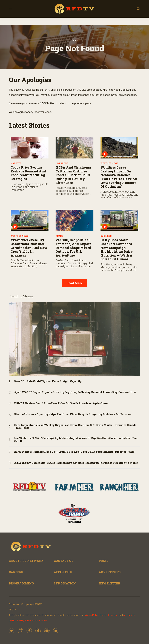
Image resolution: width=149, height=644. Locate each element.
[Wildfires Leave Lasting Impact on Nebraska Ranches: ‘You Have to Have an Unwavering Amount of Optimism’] (119, 148)
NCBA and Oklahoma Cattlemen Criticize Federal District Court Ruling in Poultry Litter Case (73, 175)
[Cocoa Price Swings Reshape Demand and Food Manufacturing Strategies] (30, 148)
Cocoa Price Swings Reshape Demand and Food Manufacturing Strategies (28, 173)
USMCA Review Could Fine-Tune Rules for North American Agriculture (61, 403)
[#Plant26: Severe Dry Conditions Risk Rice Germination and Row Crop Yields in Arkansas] (30, 220)
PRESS (104, 561)
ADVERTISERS (110, 572)
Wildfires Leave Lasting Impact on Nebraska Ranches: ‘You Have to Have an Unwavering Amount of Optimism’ (119, 177)
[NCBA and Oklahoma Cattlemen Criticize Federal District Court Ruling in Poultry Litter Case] (74, 148)
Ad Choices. (130, 615)
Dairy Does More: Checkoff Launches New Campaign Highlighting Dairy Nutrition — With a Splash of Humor (117, 249)
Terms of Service (109, 615)
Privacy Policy (91, 615)
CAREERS (16, 572)
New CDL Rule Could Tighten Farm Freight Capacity (48, 381)
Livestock (62, 163)
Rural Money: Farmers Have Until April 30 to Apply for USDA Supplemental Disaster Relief (74, 452)
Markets (16, 163)
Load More (75, 283)
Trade (59, 236)
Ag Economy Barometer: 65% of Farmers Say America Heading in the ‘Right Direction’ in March (76, 463)
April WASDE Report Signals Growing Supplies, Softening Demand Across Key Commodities (75, 392)
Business (106, 236)
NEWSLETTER (109, 583)
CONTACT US (64, 561)
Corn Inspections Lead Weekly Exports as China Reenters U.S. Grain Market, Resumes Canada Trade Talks (75, 427)
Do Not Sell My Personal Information (28, 620)
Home (75, 40)
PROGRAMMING (21, 583)
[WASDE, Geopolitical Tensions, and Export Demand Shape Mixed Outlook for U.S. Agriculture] (74, 220)
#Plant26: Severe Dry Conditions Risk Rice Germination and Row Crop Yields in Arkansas (29, 248)
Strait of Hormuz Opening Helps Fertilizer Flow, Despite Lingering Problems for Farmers (73, 414)
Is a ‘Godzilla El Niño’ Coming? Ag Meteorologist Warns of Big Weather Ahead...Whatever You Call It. (76, 440)
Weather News (109, 163)
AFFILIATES (63, 572)
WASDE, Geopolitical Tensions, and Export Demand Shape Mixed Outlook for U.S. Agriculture (73, 248)
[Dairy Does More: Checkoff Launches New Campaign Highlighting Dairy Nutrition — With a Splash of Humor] (119, 220)
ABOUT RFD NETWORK (26, 561)
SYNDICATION (65, 583)
